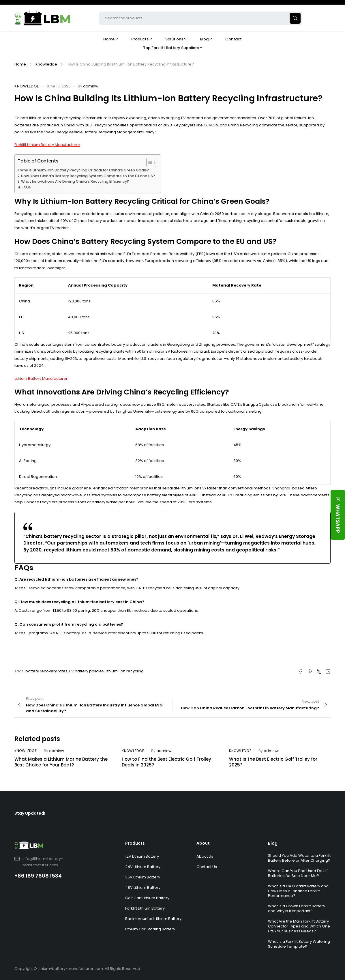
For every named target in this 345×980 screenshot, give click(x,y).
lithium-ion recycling (125, 671)
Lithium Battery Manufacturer (41, 378)
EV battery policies (87, 671)
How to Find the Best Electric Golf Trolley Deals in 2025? (166, 762)
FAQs (26, 187)
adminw (91, 86)
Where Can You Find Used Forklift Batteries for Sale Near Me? (298, 873)
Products (135, 843)
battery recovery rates (46, 671)
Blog (273, 843)
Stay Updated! (30, 813)
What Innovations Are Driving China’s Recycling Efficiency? (75, 181)
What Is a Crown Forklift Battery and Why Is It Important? (297, 908)
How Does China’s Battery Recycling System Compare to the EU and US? (88, 176)
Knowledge (46, 64)
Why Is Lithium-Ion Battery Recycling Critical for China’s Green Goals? (85, 170)
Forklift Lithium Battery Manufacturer (47, 145)
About (203, 843)
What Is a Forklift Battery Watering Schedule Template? (299, 944)
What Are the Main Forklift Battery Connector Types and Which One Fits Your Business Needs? (299, 926)
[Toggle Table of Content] (148, 162)
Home (20, 64)
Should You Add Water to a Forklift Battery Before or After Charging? (299, 858)
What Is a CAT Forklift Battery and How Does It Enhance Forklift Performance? (298, 891)
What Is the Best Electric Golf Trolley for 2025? (273, 762)
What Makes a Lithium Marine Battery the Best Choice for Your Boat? (61, 762)
